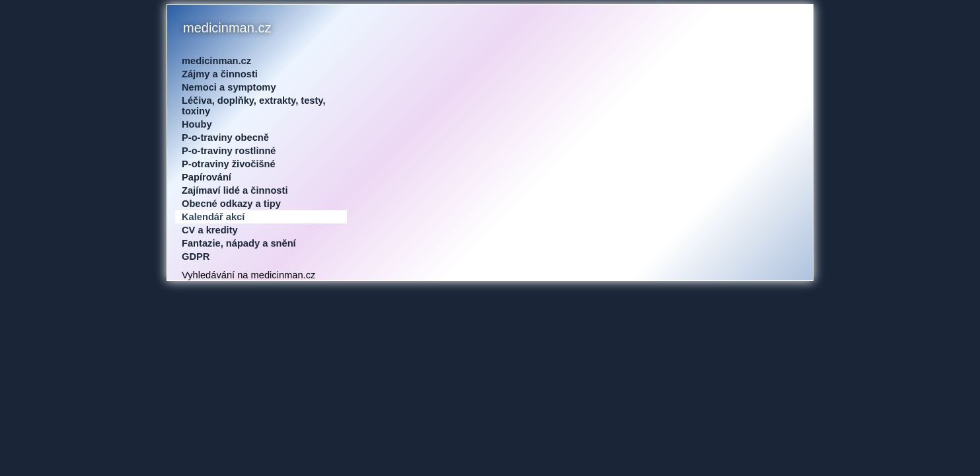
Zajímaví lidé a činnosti (235, 190)
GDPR (196, 257)
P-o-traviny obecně (225, 138)
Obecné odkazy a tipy (231, 204)
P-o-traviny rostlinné (229, 151)
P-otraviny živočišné (229, 164)
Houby (197, 124)
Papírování (207, 177)
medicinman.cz (216, 61)
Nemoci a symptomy (229, 87)
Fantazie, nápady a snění (239, 243)
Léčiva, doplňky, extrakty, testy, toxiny (254, 106)
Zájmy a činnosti (220, 74)
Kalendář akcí (213, 217)
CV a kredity (210, 230)
